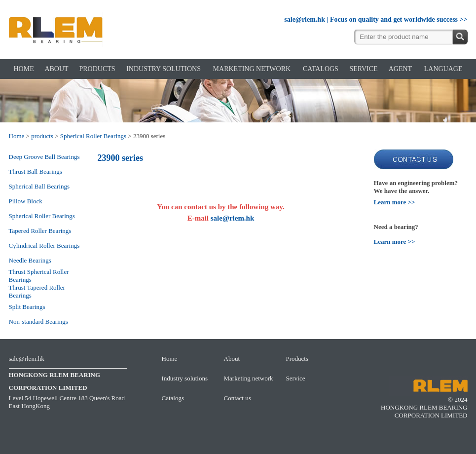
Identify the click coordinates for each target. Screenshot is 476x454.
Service (296, 378)
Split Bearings (27, 307)
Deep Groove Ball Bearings (44, 157)
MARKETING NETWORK (252, 69)
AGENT (400, 69)
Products (297, 359)
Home (17, 136)
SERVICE (363, 69)
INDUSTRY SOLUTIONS (164, 69)
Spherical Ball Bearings (39, 186)
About (232, 359)
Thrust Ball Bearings (36, 171)
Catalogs (173, 398)
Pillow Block (26, 201)
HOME (24, 69)
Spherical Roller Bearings (93, 136)
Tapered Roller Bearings (40, 231)
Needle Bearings (30, 260)
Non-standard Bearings (38, 322)
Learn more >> (395, 202)
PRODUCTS (97, 69)
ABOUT (56, 69)
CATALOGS (321, 69)
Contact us (238, 398)
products (42, 136)
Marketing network (249, 378)
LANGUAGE (443, 69)
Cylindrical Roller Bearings (44, 246)
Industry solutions (185, 378)
